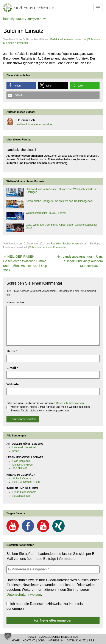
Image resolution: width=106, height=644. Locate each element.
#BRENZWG (20, 468)
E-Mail (11, 368)
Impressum (56, 641)
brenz (16, 451)
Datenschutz (76, 641)
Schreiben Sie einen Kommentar (48, 247)
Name (11, 351)
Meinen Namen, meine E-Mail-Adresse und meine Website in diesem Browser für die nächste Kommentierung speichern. (48, 409)
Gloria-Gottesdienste (24, 492)
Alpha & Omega (22, 479)
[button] (21, 86)
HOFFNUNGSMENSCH (26, 482)
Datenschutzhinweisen (70, 403)
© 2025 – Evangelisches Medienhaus (53, 637)
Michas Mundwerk (23, 465)
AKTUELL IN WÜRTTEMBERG (25, 444)
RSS (91, 641)
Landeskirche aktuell (24, 447)
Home (16, 641)
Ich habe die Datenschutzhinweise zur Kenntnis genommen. (45, 606)
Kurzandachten (21, 496)
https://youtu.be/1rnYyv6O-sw (24, 19)
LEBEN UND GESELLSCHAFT (25, 457)
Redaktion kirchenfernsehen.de (68, 39)
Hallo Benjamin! (22, 461)
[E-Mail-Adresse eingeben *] (53, 569)
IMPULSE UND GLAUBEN (22, 488)
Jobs (41, 641)
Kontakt (29, 641)
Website (13, 384)
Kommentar (15, 302)
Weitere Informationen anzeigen (35, 124)
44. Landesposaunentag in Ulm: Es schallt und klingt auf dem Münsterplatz (80, 261)
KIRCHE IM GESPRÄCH (21, 475)
